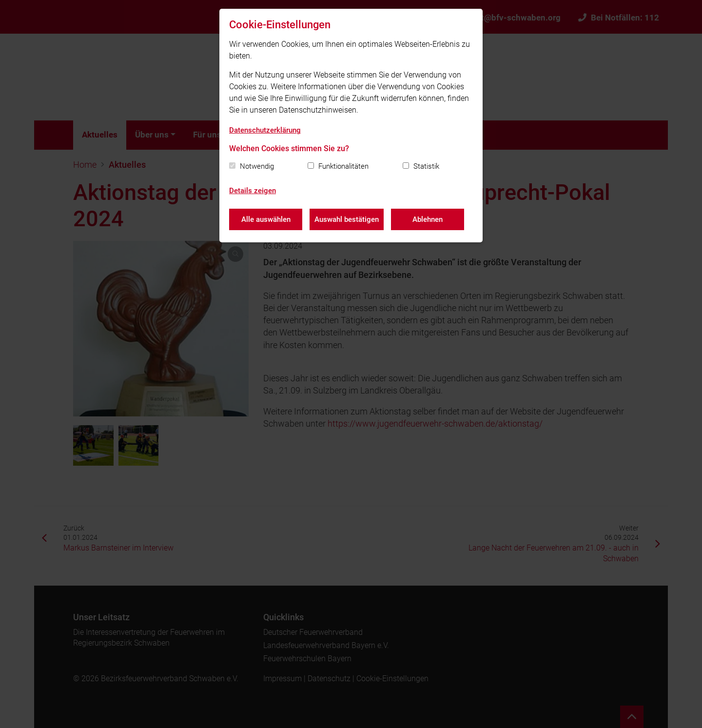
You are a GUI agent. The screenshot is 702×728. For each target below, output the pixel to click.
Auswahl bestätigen (347, 219)
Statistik (426, 166)
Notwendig (257, 166)
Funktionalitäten (343, 166)
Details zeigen (253, 191)
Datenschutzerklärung (265, 130)
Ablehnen (428, 219)
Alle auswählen (266, 219)
